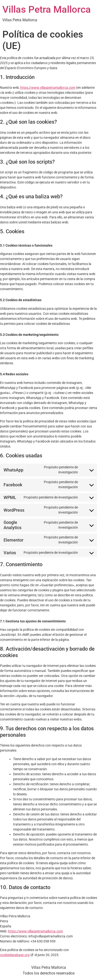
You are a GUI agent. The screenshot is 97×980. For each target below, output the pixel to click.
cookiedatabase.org (15, 955)
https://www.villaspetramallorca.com (48, 88)
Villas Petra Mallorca (47, 9)
